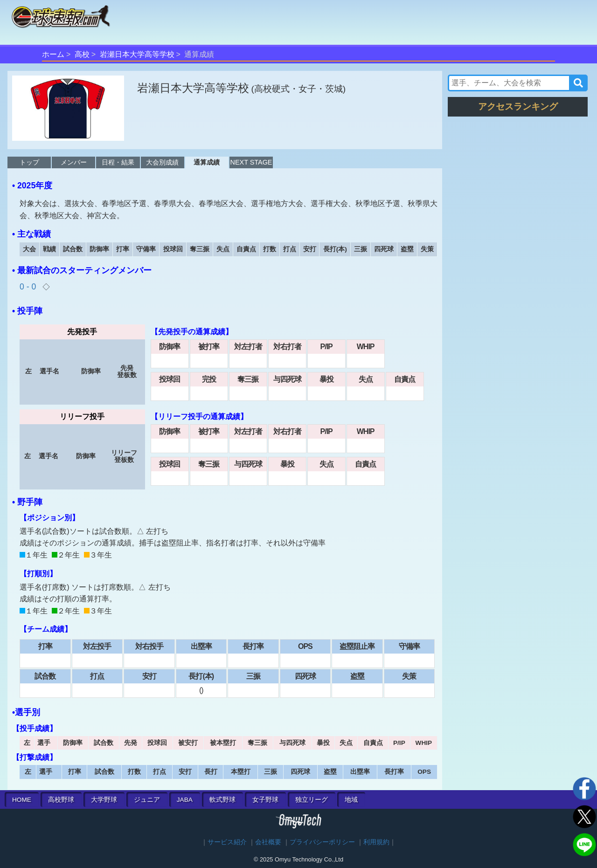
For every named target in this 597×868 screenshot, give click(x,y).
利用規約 (376, 842)
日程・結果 (118, 162)
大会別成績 (162, 162)
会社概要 (268, 842)
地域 (351, 800)
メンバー (74, 162)
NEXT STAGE (251, 162)
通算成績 (207, 162)
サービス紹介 (227, 842)
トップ (29, 162)
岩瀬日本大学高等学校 (137, 54)
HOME (22, 800)
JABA (185, 800)
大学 (104, 800)
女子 (265, 800)
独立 (312, 800)
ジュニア (147, 800)
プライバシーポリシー (322, 842)
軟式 (222, 800)
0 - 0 (29, 287)
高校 (82, 54)
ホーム (53, 54)
